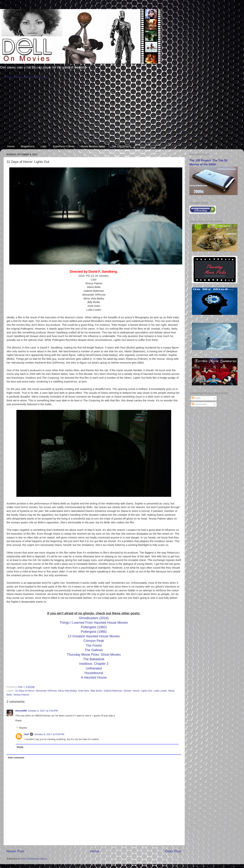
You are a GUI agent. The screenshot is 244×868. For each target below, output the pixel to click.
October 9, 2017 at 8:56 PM (49, 734)
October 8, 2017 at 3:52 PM (43, 711)
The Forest (94, 646)
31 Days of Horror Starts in (18, 77)
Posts (196, 398)
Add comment (16, 758)
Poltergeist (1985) (94, 632)
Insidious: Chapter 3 (94, 664)
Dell (27, 734)
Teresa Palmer (21, 695)
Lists (43, 146)
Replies (23, 728)
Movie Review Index (93, 146)
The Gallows (94, 650)
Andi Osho (84, 691)
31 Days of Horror (25, 691)
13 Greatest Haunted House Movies (94, 636)
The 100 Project (121, 146)
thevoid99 (21, 711)
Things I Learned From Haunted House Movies (94, 623)
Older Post (173, 851)
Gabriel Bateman (113, 691)
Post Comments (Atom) (34, 859)
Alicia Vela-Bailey (67, 691)
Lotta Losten (160, 691)
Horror (136, 691)
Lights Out (147, 691)
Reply (18, 720)
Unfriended (94, 668)
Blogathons (28, 146)
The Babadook (94, 659)
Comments (199, 404)
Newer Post (15, 851)
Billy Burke (97, 691)
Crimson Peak (94, 641)
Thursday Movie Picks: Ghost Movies (94, 655)
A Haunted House (94, 677)
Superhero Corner (64, 146)
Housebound (94, 673)
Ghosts (127, 691)
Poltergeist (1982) (94, 627)
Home (11, 146)
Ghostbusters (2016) (94, 618)
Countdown (39, 77)
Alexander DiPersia (46, 691)
